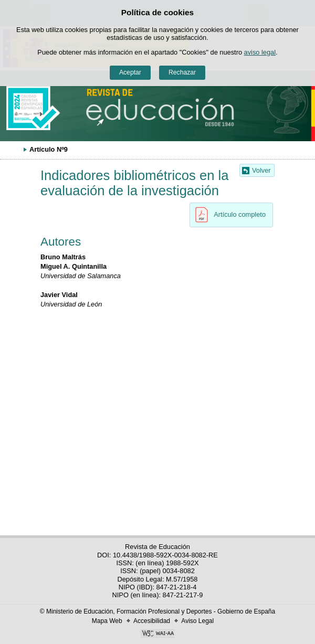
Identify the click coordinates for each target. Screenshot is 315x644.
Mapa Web (107, 621)
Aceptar (130, 72)
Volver (261, 170)
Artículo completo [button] (228, 215)
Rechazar (182, 72)
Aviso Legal (197, 621)
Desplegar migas (13, 149)
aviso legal (260, 52)
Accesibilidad (152, 621)
